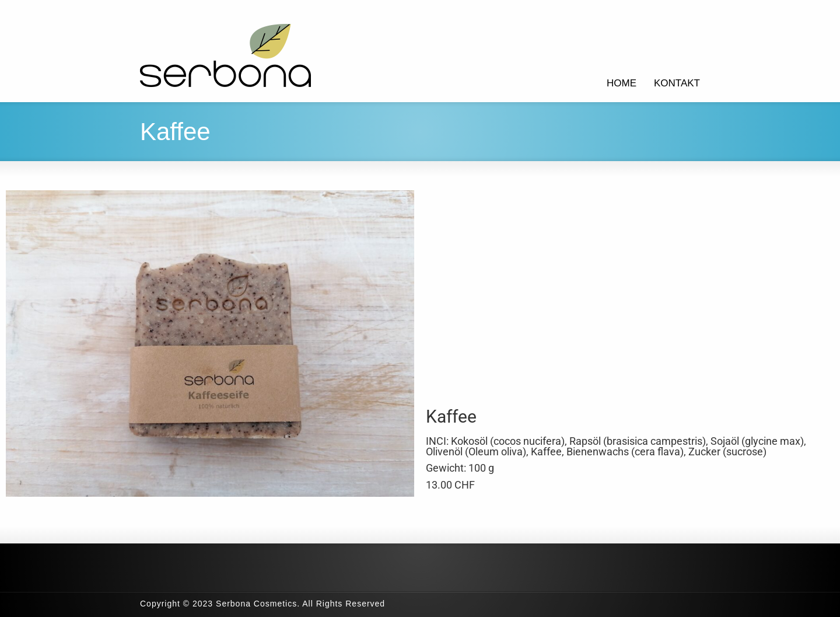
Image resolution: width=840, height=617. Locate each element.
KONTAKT (677, 83)
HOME (622, 83)
